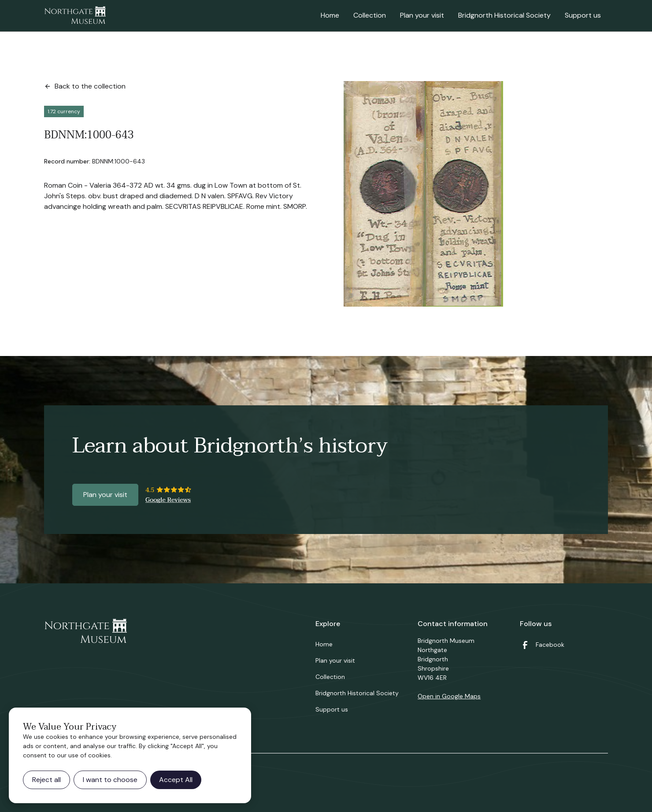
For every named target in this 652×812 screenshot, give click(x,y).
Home (330, 15)
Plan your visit (422, 15)
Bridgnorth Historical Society (504, 15)
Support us (583, 15)
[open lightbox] (423, 194)
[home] (75, 16)
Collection (370, 15)
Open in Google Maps (449, 696)
